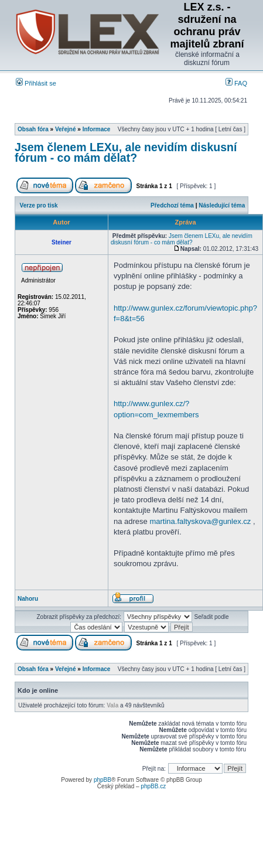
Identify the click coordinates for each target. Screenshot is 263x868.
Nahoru (28, 599)
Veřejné (66, 129)
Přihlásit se (36, 83)
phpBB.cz (153, 786)
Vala (112, 705)
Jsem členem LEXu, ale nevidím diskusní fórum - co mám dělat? (126, 152)
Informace (97, 129)
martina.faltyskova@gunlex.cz (200, 521)
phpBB (103, 780)
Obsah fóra (33, 129)
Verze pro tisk (39, 205)
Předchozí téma (172, 205)
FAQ (236, 83)
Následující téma (222, 205)
